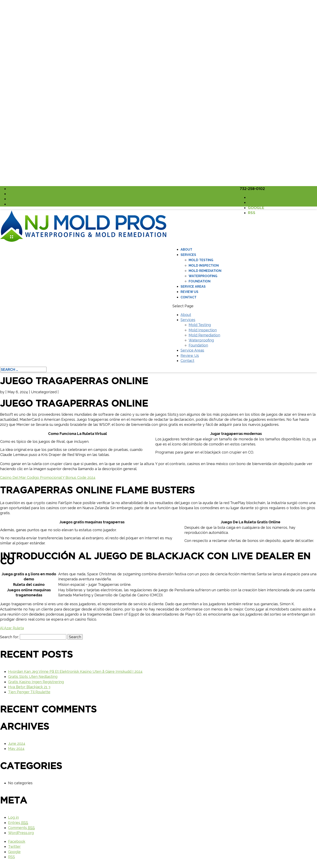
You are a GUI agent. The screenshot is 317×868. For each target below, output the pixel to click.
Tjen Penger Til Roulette (29, 692)
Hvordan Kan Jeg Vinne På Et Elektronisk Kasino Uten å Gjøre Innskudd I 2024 (75, 671)
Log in (13, 817)
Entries (18, 823)
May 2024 (16, 749)
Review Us (189, 292)
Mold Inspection (204, 265)
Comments (21, 828)
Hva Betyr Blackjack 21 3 (29, 687)
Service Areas (193, 287)
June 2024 (17, 743)
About (186, 250)
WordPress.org (21, 833)
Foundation (200, 281)
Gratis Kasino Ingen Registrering (36, 682)
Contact (189, 297)
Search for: (9, 637)
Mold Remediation (205, 271)
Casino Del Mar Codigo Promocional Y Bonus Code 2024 (48, 477)
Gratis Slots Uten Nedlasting (33, 677)
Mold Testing (201, 260)
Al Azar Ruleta (12, 628)
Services (188, 255)
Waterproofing (203, 276)
